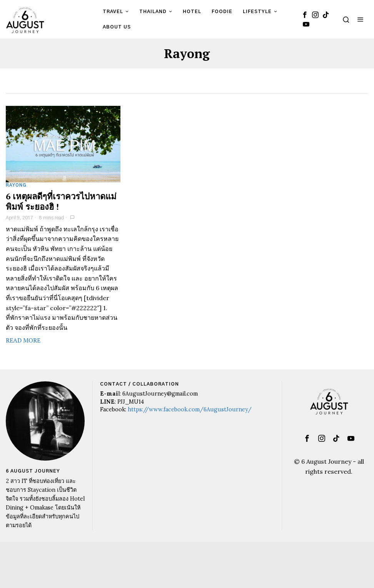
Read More (23, 340)
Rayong (16, 185)
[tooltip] (305, 15)
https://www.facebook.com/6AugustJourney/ (190, 409)
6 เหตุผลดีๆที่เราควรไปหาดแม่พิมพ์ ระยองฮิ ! (61, 201)
